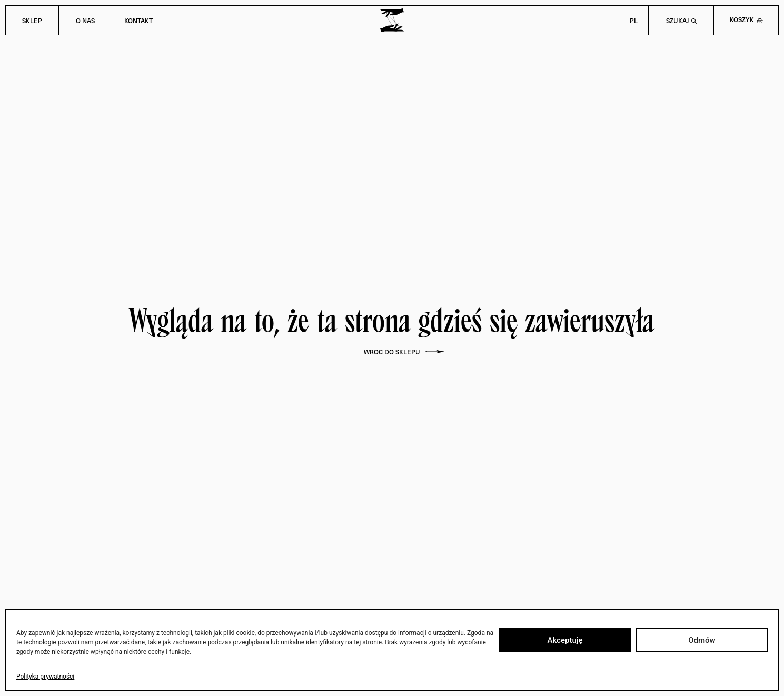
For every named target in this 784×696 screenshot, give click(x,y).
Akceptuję (565, 640)
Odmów (702, 640)
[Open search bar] (681, 20)
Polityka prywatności (45, 677)
